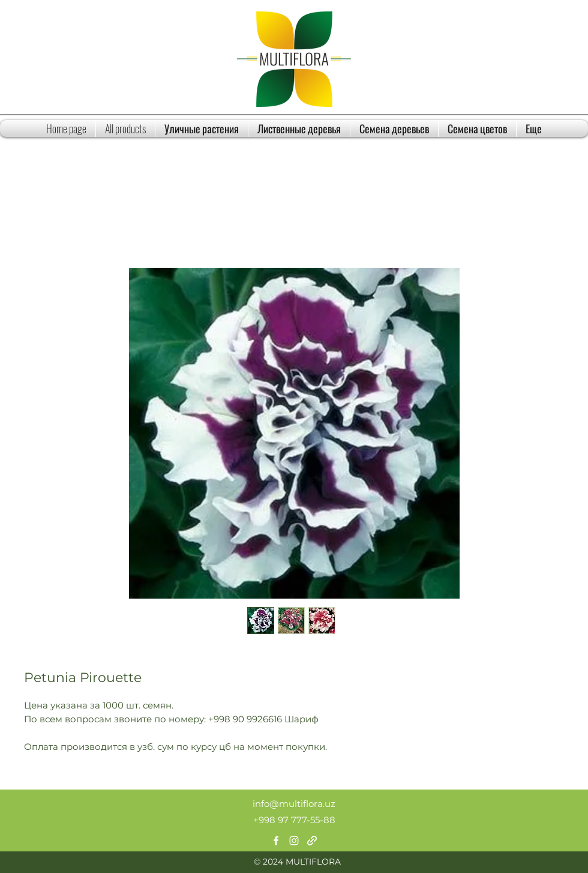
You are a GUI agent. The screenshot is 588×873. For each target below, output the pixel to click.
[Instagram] (294, 841)
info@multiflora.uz (294, 804)
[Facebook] (276, 841)
